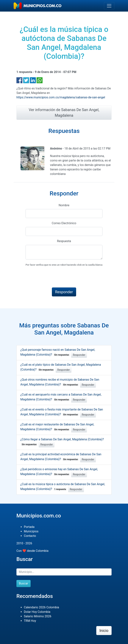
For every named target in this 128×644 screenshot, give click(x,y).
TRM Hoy (30, 621)
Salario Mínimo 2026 (38, 616)
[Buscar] (64, 572)
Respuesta (64, 241)
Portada (29, 527)
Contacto (30, 536)
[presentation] (54, 277)
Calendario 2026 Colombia (42, 607)
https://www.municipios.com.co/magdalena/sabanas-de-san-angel (61, 97)
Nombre (64, 205)
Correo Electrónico (64, 223)
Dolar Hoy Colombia (37, 612)
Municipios (31, 531)
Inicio (104, 631)
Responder (79, 355)
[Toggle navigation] (109, 6)
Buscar (24, 583)
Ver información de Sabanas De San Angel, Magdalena (64, 113)
